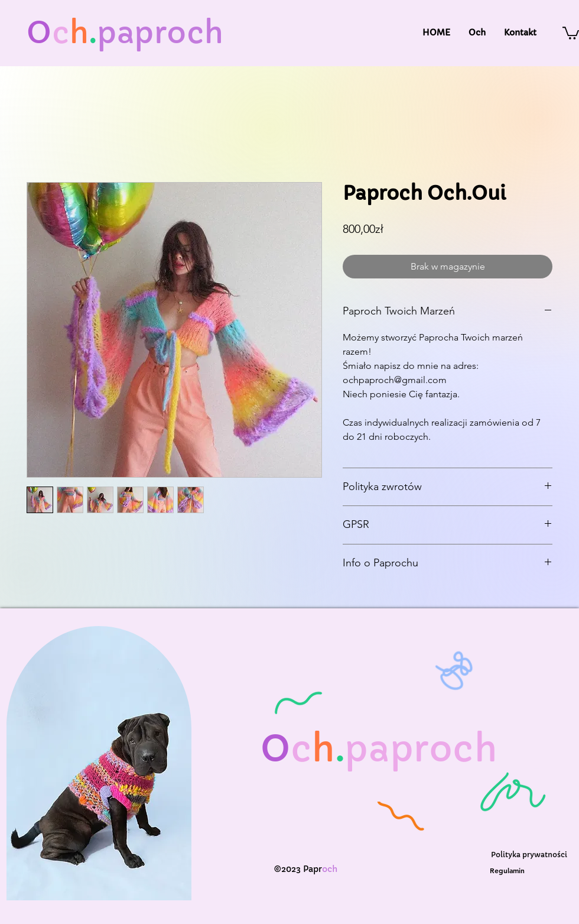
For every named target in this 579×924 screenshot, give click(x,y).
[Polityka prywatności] (529, 855)
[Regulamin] (507, 870)
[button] (571, 33)
